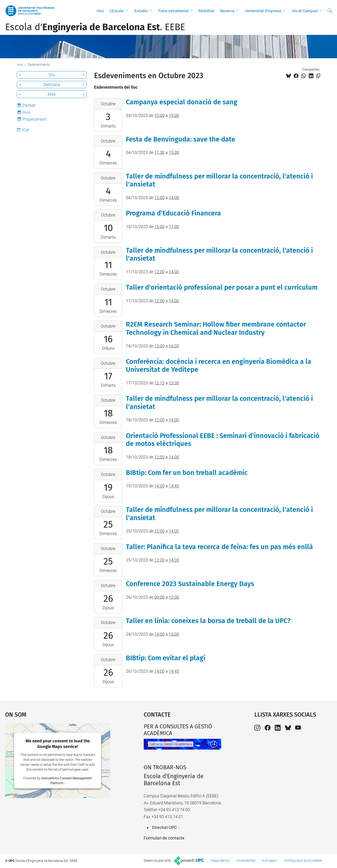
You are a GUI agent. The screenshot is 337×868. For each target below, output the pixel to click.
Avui (26, 112)
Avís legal (269, 861)
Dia (52, 75)
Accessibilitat (246, 861)
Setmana (52, 85)
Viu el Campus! (305, 11)
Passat (29, 105)
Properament (35, 119)
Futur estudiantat (174, 11)
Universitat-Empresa (263, 11)
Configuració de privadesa (303, 861)
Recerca (227, 11)
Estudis (141, 11)
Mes (52, 94)
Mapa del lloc (220, 861)
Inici (100, 11)
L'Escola (117, 11)
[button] (128, 11)
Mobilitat (206, 11)
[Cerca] (330, 11)
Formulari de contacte (164, 838)
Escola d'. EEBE (95, 27)
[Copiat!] (318, 76)
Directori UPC (165, 827)
